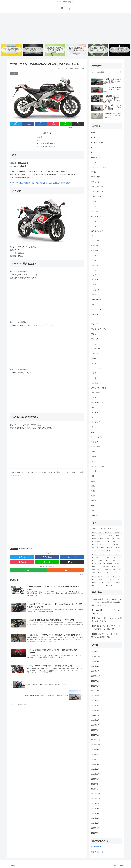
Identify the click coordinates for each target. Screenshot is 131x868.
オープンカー (96, 197)
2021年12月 (96, 735)
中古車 (94, 471)
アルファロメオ (97, 187)
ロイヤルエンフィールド (101, 466)
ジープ (94, 236)
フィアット (95, 314)
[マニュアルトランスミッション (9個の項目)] (102, 545)
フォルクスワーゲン (99, 329)
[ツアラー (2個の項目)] (114, 586)
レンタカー (95, 447)
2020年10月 (96, 804)
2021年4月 (95, 774)
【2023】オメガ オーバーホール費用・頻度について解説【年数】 (106, 636)
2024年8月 (95, 652)
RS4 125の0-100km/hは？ (48, 146)
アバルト (95, 172)
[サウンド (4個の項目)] (95, 567)
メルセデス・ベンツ (99, 388)
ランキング (95, 412)
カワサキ (95, 211)
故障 (93, 481)
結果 (40, 137)
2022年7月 (95, 701)
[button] (78, 124)
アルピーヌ (95, 182)
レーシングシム (97, 437)
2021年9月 (95, 750)
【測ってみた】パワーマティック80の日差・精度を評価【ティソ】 (107, 620)
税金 (93, 496)
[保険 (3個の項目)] (94, 573)
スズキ (94, 255)
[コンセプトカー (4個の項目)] (97, 564)
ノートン (95, 295)
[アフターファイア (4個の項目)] (98, 560)
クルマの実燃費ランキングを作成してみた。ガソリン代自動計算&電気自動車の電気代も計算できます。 (106, 602)
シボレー (95, 246)
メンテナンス (96, 393)
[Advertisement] (65, 28)
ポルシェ (95, 354)
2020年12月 (96, 794)
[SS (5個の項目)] (104, 554)
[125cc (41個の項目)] (95, 532)
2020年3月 (95, 833)
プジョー (95, 334)
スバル (94, 260)
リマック (95, 427)
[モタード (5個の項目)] (118, 551)
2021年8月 (95, 755)
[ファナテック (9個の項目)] (99, 542)
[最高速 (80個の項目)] (104, 529)
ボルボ (94, 358)
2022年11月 (96, 681)
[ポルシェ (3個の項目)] (102, 573)
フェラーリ (95, 319)
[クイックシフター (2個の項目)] (108, 582)
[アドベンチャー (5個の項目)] (115, 554)
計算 (93, 510)
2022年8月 (95, 696)
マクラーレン (96, 368)
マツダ (94, 378)
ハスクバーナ (96, 309)
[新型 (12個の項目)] (95, 535)
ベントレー (95, 349)
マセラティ (95, 373)
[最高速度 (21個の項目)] (108, 532)
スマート (95, 265)
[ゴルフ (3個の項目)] (110, 573)
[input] (107, 72)
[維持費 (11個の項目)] (111, 535)
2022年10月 (96, 686)
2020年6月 (95, 818)
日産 (93, 486)
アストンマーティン (99, 167)
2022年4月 (95, 715)
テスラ (94, 275)
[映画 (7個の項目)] (118, 545)
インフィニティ (97, 192)
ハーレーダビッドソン (100, 300)
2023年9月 (95, 661)
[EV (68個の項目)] (110, 529)
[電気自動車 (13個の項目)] (117, 532)
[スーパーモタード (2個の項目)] (98, 576)
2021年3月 (95, 779)
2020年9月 (95, 808)
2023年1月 (95, 671)
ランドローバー (97, 417)
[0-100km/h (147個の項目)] (96, 529)
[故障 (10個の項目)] (102, 538)
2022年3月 (95, 720)
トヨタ (94, 285)
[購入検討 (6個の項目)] (111, 548)
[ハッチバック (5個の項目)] (98, 557)
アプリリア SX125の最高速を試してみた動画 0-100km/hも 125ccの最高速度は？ (40, 183)
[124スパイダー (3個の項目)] (105, 567)
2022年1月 (95, 730)
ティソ (94, 270)
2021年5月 (95, 769)
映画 (93, 491)
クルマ (94, 226)
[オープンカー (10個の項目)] (117, 538)
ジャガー (95, 251)
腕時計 (94, 506)
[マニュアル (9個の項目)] (115, 542)
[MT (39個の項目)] (101, 532)
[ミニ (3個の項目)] (119, 570)
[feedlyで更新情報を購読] (28, 570)
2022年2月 (95, 725)
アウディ (95, 162)
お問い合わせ (96, 847)
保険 (93, 476)
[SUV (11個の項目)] (119, 535)
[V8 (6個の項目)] (103, 548)
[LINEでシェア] (66, 124)
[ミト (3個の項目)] (99, 570)
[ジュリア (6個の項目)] (95, 548)
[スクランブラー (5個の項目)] (114, 557)
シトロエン (95, 241)
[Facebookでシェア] (28, 124)
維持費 (94, 501)
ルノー (94, 432)
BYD (93, 138)
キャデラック (96, 216)
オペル (94, 202)
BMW (93, 133)
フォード (95, 324)
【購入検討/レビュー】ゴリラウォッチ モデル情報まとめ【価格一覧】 (106, 628)
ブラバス (95, 339)
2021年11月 (96, 740)
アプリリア (14, 549)
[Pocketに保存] (53, 124)
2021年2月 (95, 784)
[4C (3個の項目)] (93, 570)
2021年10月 (96, 745)
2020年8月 (95, 813)
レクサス (95, 442)
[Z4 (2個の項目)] (98, 586)
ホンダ (94, 363)
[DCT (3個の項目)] (114, 570)
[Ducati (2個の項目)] (118, 582)
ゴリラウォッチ (97, 231)
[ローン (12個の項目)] (102, 535)
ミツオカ (95, 383)
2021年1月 (95, 789)
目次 (44, 133)
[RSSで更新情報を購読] (66, 570)
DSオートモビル (98, 143)
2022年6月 (95, 706)
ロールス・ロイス (98, 457)
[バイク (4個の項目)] (118, 564)
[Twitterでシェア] (16, 124)
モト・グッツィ (97, 403)
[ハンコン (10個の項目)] (108, 538)
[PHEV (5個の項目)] (96, 554)
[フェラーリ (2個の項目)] (117, 576)
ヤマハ (94, 407)
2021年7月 (95, 760)
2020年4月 (95, 828)
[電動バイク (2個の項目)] (96, 582)
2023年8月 (95, 666)
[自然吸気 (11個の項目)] (95, 538)
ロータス (95, 452)
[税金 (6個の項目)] (119, 548)
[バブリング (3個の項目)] (106, 570)
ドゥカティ (95, 280)
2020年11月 (96, 799)
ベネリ (94, 344)
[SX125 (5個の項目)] (102, 551)
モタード (95, 398)
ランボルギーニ (97, 422)
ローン (94, 461)
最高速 (29, 549)
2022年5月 (95, 710)
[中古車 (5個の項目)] (95, 551)
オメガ (94, 206)
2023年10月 (96, 656)
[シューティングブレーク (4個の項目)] (114, 560)
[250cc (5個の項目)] (110, 551)
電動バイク (95, 515)
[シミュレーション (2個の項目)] (98, 579)
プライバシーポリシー (99, 852)
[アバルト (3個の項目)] (118, 573)
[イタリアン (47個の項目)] (118, 529)
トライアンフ (96, 290)
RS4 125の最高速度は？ (47, 143)
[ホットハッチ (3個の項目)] (117, 567)
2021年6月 (95, 764)
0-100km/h (22, 549)
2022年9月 (95, 691)
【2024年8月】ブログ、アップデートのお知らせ (106, 612)
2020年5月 (95, 823)
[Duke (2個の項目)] (108, 576)
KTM (93, 153)
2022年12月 (96, 676)
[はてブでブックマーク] (41, 124)
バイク (94, 305)
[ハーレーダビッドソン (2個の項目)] (114, 579)
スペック (42, 140)
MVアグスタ (96, 157)
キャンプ (95, 221)
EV (92, 148)
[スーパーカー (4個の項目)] (109, 564)
